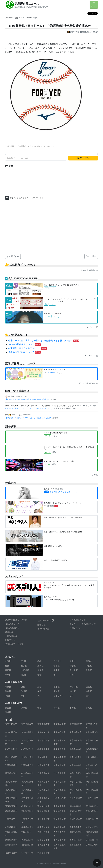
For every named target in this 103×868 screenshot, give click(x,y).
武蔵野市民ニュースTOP (16, 620)
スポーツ (29, 18)
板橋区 (40, 661)
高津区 (57, 708)
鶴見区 (89, 691)
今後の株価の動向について (25, 352)
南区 (88, 696)
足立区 (8, 661)
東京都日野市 (11, 749)
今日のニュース (12, 624)
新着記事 (9, 632)
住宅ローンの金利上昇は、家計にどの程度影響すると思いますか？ (44, 341)
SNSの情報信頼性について (25, 344)
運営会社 (41, 625)
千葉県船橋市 (11, 765)
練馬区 (24, 675)
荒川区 (24, 661)
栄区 (39, 691)
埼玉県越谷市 (76, 765)
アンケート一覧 (91, 356)
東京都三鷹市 (76, 749)
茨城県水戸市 (60, 773)
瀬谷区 (57, 691)
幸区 (39, 708)
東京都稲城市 (27, 724)
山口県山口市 (60, 840)
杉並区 (89, 666)
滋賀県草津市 (76, 832)
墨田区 (8, 670)
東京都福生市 (43, 749)
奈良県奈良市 (76, 827)
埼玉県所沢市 (11, 773)
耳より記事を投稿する (88, 383)
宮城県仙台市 (43, 806)
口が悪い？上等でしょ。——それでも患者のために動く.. (30, 408)
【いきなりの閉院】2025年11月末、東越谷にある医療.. (29, 418)
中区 (23, 696)
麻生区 (8, 708)
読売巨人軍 (73, 32)
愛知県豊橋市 (60, 811)
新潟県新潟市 (11, 811)
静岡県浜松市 (92, 819)
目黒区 (73, 675)
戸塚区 (8, 696)
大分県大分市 (27, 853)
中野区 (8, 675)
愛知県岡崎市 (43, 811)
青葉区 (8, 687)
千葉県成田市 (92, 757)
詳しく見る (91, 256)
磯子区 (57, 687)
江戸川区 (58, 661)
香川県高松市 (92, 840)
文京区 (40, 675)
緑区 (72, 696)
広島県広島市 (11, 840)
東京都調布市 (92, 732)
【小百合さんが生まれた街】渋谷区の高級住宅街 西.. (28, 399)
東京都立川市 (60, 732)
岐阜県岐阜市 (92, 811)
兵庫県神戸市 (27, 827)
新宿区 (73, 666)
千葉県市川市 (27, 757)
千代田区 (74, 670)
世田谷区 (25, 670)
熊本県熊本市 (76, 845)
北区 (7, 666)
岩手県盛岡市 (76, 798)
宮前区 (8, 712)
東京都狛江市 (43, 732)
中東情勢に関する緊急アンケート (28, 348)
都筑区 (73, 691)
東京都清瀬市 (60, 724)
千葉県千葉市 (76, 757)
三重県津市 (10, 819)
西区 (39, 696)
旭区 (23, 687)
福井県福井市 (76, 806)
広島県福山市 (27, 840)
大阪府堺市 (26, 832)
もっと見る (93, 475)
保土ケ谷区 (59, 696)
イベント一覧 (92, 327)
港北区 (24, 691)
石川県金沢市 (92, 806)
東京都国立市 (76, 724)
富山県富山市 (27, 811)
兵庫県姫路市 (43, 827)
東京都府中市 (27, 749)
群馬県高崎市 (43, 773)
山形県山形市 (60, 806)
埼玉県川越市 (60, 765)
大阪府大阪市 (92, 827)
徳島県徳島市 (11, 845)
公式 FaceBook (46, 621)
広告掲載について (78, 620)
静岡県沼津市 (76, 819)
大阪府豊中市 (43, 832)
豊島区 (89, 670)
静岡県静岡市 (60, 819)
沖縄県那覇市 (43, 853)
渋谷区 (57, 666)
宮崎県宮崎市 (92, 845)
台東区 (40, 670)
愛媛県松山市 (76, 840)
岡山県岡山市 (43, 840)
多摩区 (73, 708)
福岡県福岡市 (43, 845)
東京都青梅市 (43, 724)
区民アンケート (12, 640)
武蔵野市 (9, 18)
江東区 (24, 666)
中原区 (89, 708)
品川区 (40, 666)
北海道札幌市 (60, 798)
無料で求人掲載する (89, 270)
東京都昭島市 (11, 724)
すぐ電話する (13, 256)
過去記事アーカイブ (14, 644)
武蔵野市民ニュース (27, 4)
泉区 (39, 687)
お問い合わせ (76, 628)
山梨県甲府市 (11, 827)
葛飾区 (89, 661)
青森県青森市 (11, 806)
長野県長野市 (43, 819)
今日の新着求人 (12, 628)
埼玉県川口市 (43, 765)
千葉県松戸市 (27, 765)
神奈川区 (74, 687)
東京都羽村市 (43, 740)
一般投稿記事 (11, 636)
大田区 (73, 661)
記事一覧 (19, 18)
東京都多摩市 (76, 732)
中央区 (57, 670)
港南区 (8, 691)
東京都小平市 (27, 732)
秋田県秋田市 (92, 798)
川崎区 (24, 708)
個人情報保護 (43, 629)
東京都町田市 (60, 749)
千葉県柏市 (42, 757)
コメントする (83, 158)
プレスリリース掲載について (83, 624)
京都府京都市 (60, 827)
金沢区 (89, 687)
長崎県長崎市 (11, 853)
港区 (56, 675)
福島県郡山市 (27, 806)
